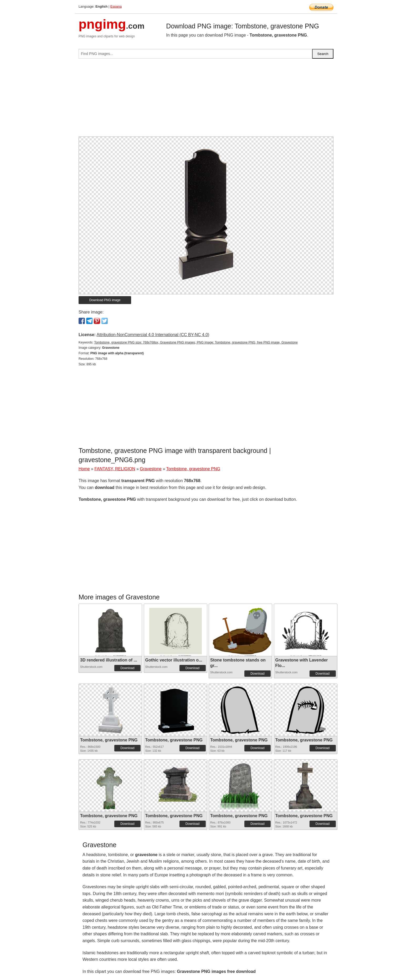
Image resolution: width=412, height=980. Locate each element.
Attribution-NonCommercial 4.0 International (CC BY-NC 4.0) (153, 335)
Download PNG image (105, 300)
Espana (116, 6)
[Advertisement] (206, 100)
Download (127, 668)
